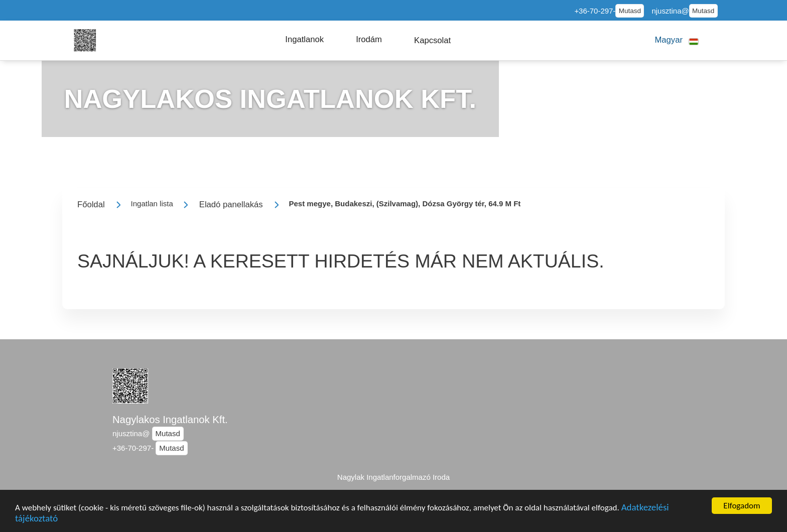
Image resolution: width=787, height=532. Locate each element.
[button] (304, 40)
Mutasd (630, 11)
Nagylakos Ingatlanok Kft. (170, 420)
